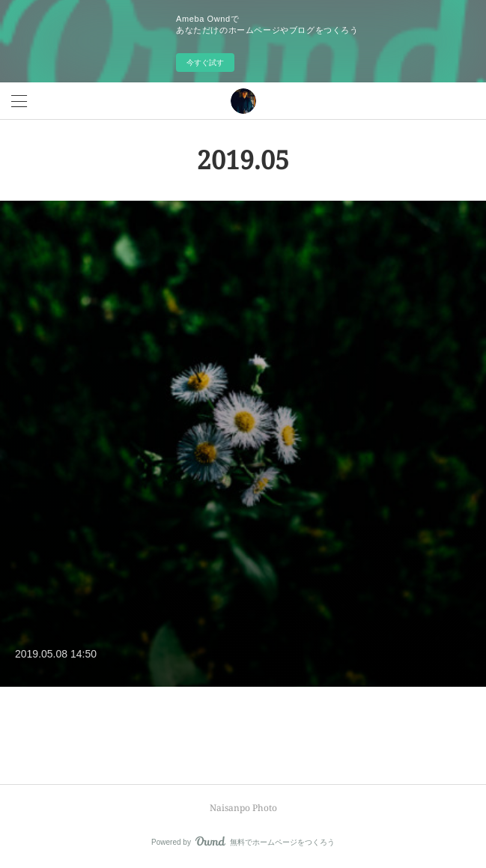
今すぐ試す (205, 63)
